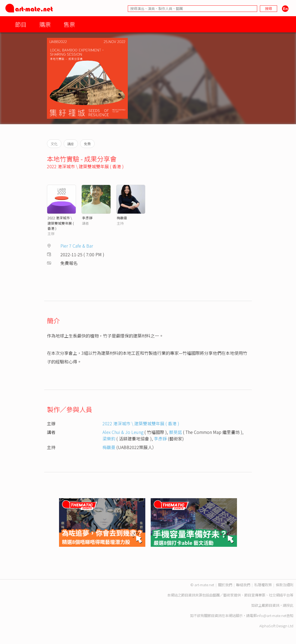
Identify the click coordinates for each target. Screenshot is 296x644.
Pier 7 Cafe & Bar (77, 246)
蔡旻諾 (175, 432)
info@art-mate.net (271, 616)
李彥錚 (87, 218)
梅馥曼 (122, 218)
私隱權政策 (263, 585)
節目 (21, 24)
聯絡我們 (243, 585)
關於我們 (225, 585)
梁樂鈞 (109, 439)
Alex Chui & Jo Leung (123, 432)
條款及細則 (285, 585)
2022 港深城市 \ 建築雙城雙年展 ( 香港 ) (85, 166)
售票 (69, 24)
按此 (290, 605)
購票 (45, 24)
